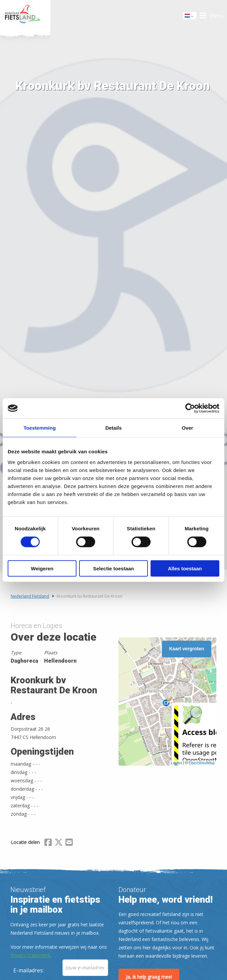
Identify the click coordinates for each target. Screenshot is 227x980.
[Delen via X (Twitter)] (59, 843)
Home (25, 16)
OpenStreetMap (202, 763)
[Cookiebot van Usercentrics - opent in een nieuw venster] (190, 408)
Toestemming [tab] (39, 428)
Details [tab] (113, 428)
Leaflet (176, 763)
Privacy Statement (30, 955)
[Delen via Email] (69, 843)
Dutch (190, 16)
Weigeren (42, 568)
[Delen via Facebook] (48, 843)
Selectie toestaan (114, 568)
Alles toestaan (185, 568)
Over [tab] (187, 428)
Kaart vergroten (187, 649)
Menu (216, 16)
